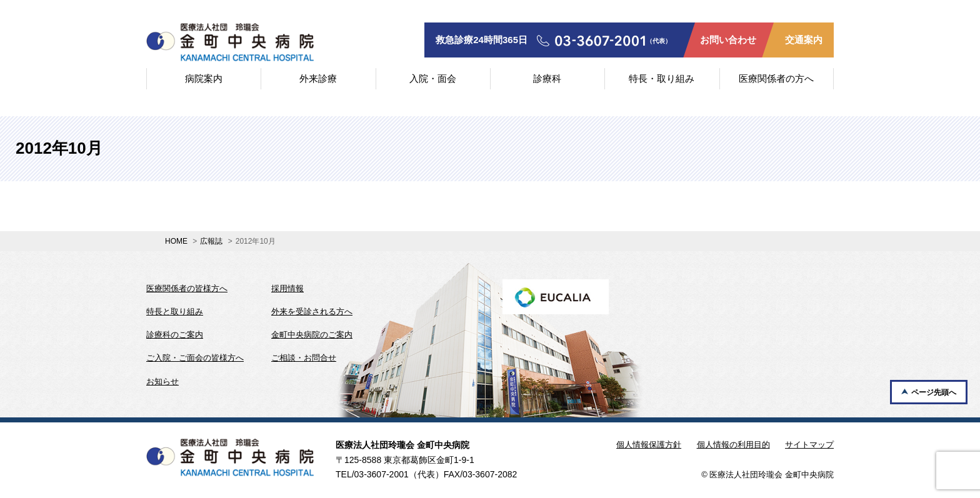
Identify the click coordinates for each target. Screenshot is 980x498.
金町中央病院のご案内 (312, 335)
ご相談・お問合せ (304, 358)
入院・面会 (433, 78)
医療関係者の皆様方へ (187, 288)
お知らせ (162, 381)
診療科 (547, 78)
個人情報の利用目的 (733, 445)
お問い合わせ (728, 40)
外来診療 (318, 78)
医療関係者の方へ (776, 78)
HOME (176, 241)
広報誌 (211, 241)
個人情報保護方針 (649, 445)
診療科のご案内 (175, 335)
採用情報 (287, 288)
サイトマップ (809, 445)
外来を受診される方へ (312, 311)
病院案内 (204, 78)
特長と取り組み (175, 311)
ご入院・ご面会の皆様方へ (195, 358)
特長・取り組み (662, 78)
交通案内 (804, 40)
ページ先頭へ (934, 392)
